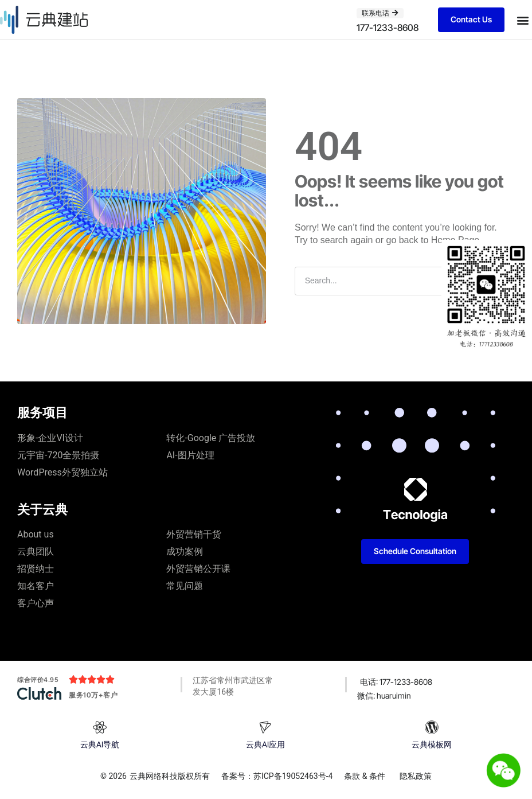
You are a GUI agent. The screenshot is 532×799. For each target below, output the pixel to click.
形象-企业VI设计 (50, 438)
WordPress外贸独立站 (62, 472)
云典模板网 (432, 744)
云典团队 (36, 551)
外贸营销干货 (194, 534)
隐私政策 (416, 776)
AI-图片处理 (190, 455)
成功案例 (185, 551)
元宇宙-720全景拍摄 (58, 455)
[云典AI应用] (265, 727)
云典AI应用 (265, 744)
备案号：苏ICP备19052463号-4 (277, 776)
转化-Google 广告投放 (211, 438)
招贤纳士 (36, 569)
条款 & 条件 (365, 776)
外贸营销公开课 (198, 569)
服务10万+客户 (93, 695)
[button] (523, 20)
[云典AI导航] (100, 727)
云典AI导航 (100, 744)
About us (36, 534)
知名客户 (36, 586)
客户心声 (36, 603)
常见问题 (185, 586)
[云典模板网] (432, 727)
